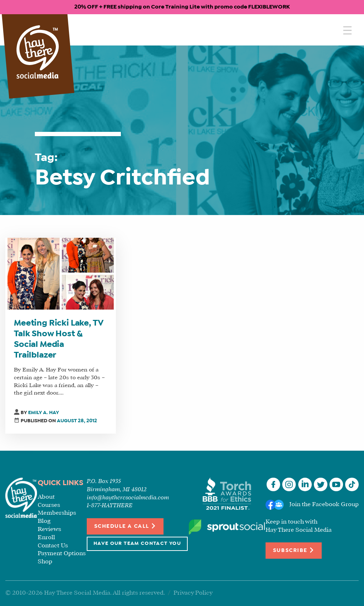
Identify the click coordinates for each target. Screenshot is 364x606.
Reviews (49, 529)
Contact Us (53, 546)
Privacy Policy (193, 593)
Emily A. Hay (44, 413)
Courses (49, 505)
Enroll (46, 538)
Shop (45, 562)
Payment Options (62, 554)
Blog (44, 521)
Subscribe (294, 550)
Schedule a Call (125, 526)
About (46, 497)
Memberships (57, 513)
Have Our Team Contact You (137, 544)
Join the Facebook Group (324, 505)
